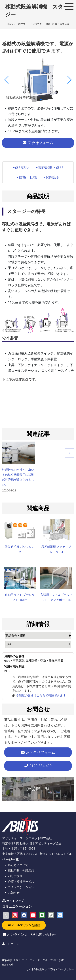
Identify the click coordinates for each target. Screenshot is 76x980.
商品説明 (21, 167)
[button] (35, 100)
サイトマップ (15, 901)
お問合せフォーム (38, 752)
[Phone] (51, 915)
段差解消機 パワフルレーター (20, 549)
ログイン (13, 944)
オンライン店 (17, 935)
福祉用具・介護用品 (21, 871)
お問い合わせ (46, 935)
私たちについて (18, 865)
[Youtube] (33, 915)
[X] (6, 916)
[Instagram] (15, 915)
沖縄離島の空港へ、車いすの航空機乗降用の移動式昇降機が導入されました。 (18, 477)
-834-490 (38, 766)
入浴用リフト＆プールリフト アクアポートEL (56, 597)
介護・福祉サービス (21, 882)
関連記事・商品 (49, 167)
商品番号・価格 (16, 636)
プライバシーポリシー (61, 969)
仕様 (8, 644)
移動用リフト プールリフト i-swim (20, 597)
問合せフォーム (38, 143)
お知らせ (14, 893)
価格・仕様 (27, 177)
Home (10, 24)
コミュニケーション (21, 887)
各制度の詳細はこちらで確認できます (41, 695)
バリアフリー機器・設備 (45, 24)
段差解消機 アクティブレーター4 (56, 549)
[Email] (60, 915)
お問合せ (51, 177)
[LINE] (42, 915)
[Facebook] (24, 915)
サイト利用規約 (35, 969)
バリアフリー (23, 24)
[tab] (38, 636)
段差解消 (64, 24)
